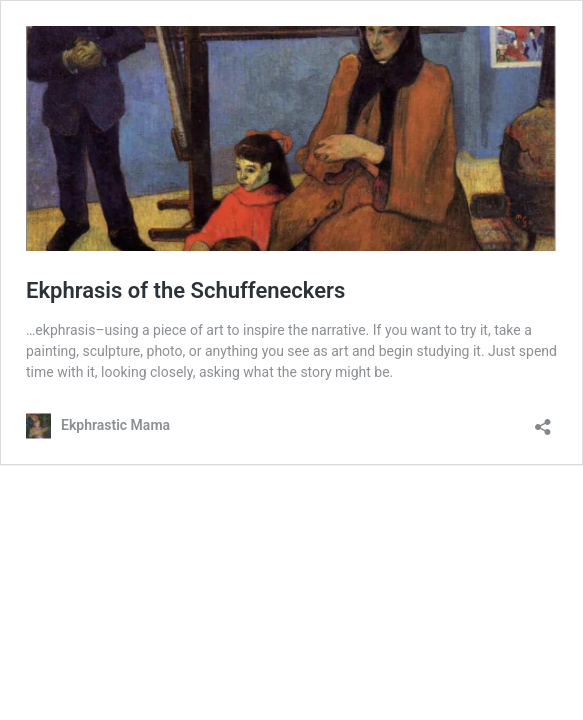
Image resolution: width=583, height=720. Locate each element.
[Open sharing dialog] (543, 420)
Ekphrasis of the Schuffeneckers (185, 290)
